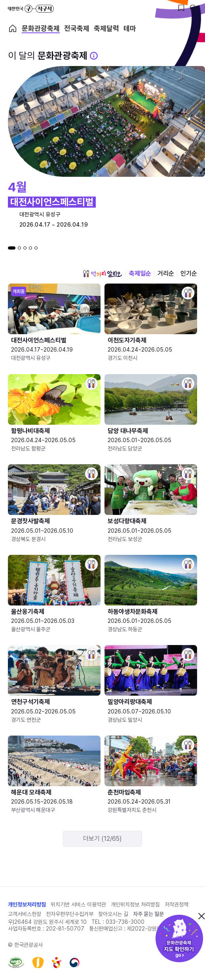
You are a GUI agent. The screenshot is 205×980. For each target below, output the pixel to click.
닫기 (201, 916)
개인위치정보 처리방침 (135, 904)
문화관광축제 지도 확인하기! (179, 938)
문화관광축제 (41, 28)
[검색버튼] (193, 8)
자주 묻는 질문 (148, 914)
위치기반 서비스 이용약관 (78, 904)
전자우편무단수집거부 (70, 914)
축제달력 (106, 28)
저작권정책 (177, 904)
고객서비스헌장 (25, 914)
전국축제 (77, 28)
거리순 (166, 273)
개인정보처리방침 (27, 904)
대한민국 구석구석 (31, 9)
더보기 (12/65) (102, 839)
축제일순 (140, 273)
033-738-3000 (125, 922)
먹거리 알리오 (102, 274)
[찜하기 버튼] (181, 8)
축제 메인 (13, 28)
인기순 (189, 273)
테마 (130, 28)
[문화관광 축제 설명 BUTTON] (94, 56)
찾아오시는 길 (113, 914)
